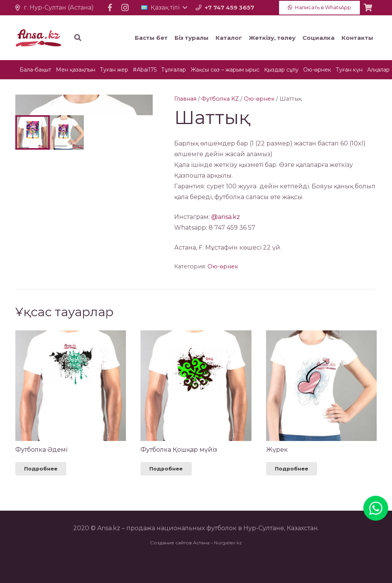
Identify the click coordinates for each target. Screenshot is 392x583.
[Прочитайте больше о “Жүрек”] (292, 492)
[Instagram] (125, 8)
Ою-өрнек (259, 99)
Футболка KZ (220, 99)
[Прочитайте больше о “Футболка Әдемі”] (41, 492)
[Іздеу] (124, 38)
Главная (185, 99)
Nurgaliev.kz (228, 565)
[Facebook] (110, 8)
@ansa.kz (226, 217)
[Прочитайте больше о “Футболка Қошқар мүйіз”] (166, 492)
